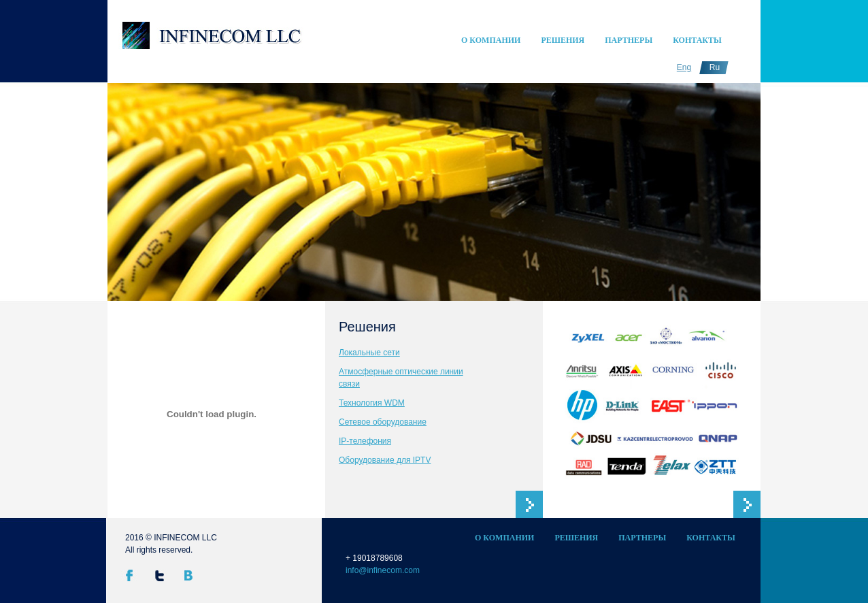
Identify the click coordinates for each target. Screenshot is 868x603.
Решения (563, 40)
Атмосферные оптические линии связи (401, 378)
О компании (491, 40)
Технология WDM (372, 403)
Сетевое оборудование (383, 422)
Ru (715, 67)
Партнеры (629, 40)
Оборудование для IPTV (385, 460)
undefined (153, 238)
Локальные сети (369, 353)
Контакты (697, 40)
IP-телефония (365, 441)
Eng (684, 67)
